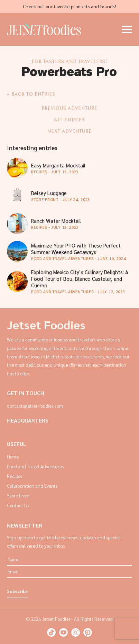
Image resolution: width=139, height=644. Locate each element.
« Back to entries (31, 94)
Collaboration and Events (32, 486)
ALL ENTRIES (69, 120)
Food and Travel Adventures (35, 466)
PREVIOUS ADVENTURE (69, 109)
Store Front (18, 495)
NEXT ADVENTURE (69, 132)
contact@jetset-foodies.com (35, 406)
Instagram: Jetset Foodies (76, 632)
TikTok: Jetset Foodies (51, 632)
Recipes (15, 476)
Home (13, 457)
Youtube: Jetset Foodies (63, 632)
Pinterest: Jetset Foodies (88, 632)
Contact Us (18, 505)
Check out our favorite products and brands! (69, 6)
